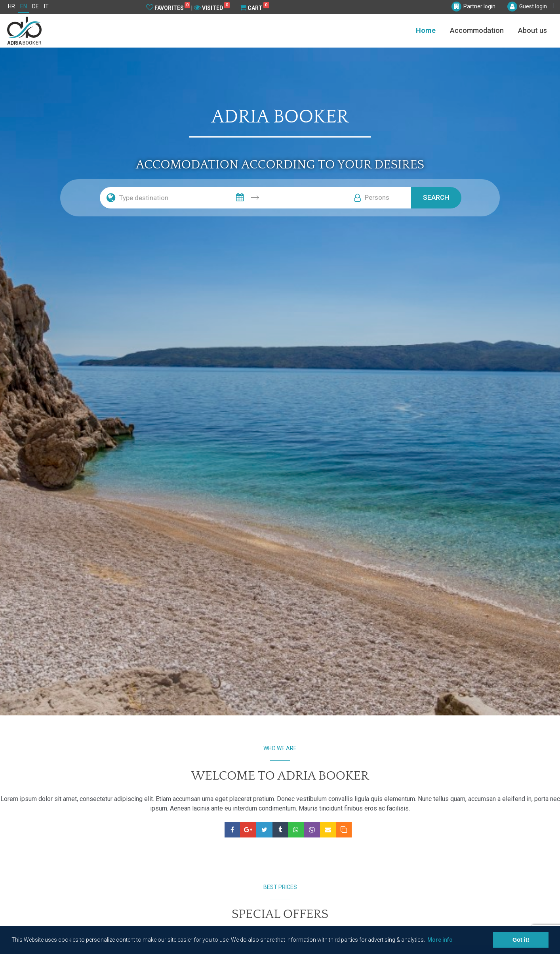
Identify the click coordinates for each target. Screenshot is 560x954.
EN (24, 6)
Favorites (168, 8)
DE (35, 6)
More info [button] (440, 940)
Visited (212, 8)
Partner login (479, 6)
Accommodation (477, 30)
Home (426, 30)
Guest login (533, 6)
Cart (254, 8)
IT (46, 6)
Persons (377, 197)
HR (11, 6)
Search (436, 197)
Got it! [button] (521, 940)
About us (532, 30)
